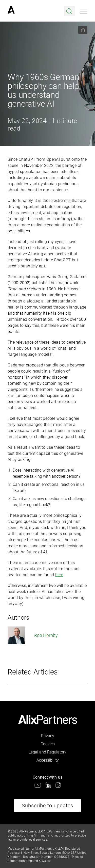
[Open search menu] (70, 11)
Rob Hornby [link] (33, 635)
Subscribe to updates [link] (48, 806)
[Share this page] (83, 30)
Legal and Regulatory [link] (48, 752)
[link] (11, 11)
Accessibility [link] (48, 760)
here (59, 575)
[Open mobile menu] (84, 11)
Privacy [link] (48, 736)
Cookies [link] (48, 744)
